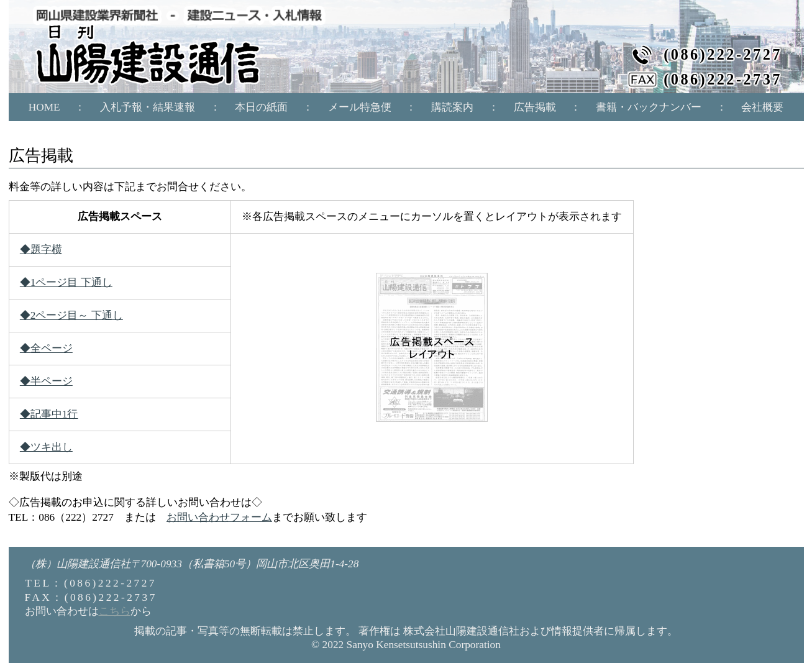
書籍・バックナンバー (649, 107)
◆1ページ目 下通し (66, 282)
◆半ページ (46, 381)
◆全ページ (46, 348)
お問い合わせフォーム (219, 517)
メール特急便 (360, 107)
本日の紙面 (261, 107)
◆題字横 (41, 249)
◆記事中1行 (49, 414)
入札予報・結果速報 (148, 107)
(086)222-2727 (723, 55)
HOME (44, 107)
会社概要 (762, 107)
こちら (115, 611)
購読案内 (452, 107)
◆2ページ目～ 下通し (71, 315)
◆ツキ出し (46, 447)
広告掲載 (535, 107)
